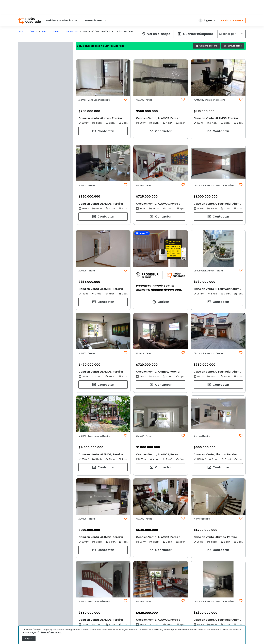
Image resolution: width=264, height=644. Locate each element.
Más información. (52, 632)
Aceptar (29, 638)
